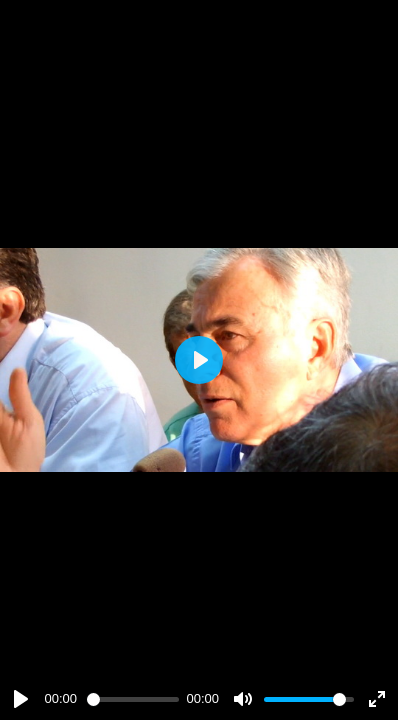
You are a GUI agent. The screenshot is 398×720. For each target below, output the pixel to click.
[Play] (21, 699)
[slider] (133, 699)
